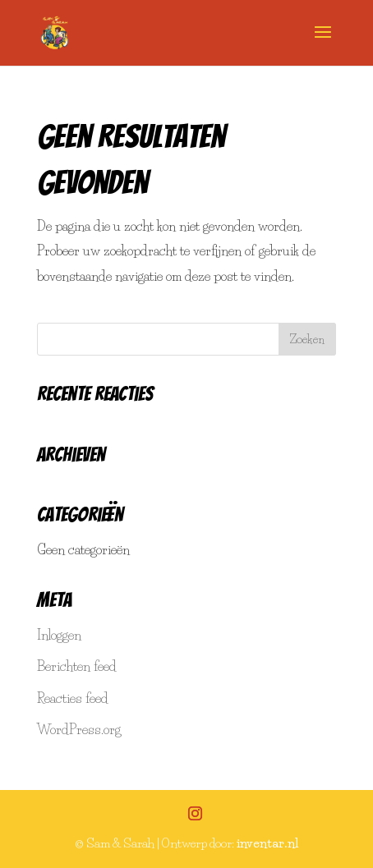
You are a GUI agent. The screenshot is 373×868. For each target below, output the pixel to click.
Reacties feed (73, 698)
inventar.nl (267, 843)
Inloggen (59, 635)
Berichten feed (77, 666)
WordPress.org (79, 729)
